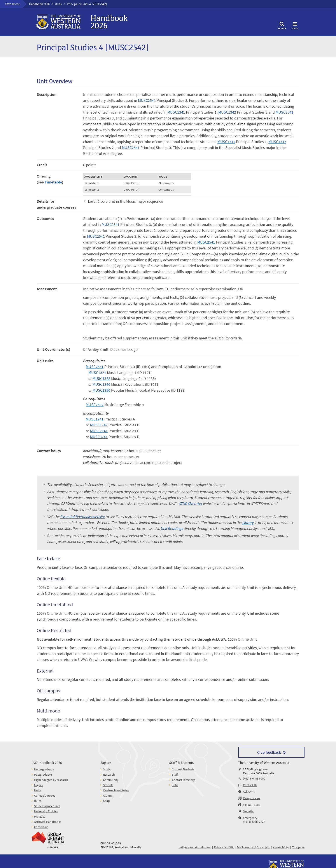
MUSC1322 (101, 378)
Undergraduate (44, 769)
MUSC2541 (147, 100)
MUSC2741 (99, 431)
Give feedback (269, 752)
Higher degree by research (51, 780)
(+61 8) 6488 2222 (254, 822)
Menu (295, 25)
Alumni (108, 795)
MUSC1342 (227, 112)
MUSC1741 (95, 419)
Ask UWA (249, 792)
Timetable (53, 182)
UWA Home (13, 4)
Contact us (41, 827)
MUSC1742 (99, 425)
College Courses (45, 795)
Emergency (250, 818)
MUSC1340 (101, 384)
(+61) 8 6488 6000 (254, 778)
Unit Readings (172, 528)
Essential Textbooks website (83, 517)
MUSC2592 (95, 405)
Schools (108, 785)
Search (282, 25)
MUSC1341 (176, 112)
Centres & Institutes (116, 790)
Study (107, 769)
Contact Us (250, 785)
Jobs (175, 785)
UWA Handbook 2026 (47, 762)
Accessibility (281, 847)
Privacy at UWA (224, 847)
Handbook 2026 (39, 4)
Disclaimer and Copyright (253, 847)
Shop (106, 801)
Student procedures (47, 806)
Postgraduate (43, 775)
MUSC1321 (97, 373)
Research (109, 775)
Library (248, 523)
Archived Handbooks (48, 822)
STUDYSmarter (191, 504)
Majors (38, 785)
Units (58, 4)
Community (111, 780)
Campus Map (251, 798)
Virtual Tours (251, 805)
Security (248, 811)
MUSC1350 (101, 390)
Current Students (183, 769)
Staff (175, 775)
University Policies (46, 811)
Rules (38, 801)
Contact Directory (183, 780)
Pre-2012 (40, 816)
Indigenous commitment (195, 847)
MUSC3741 (99, 437)
